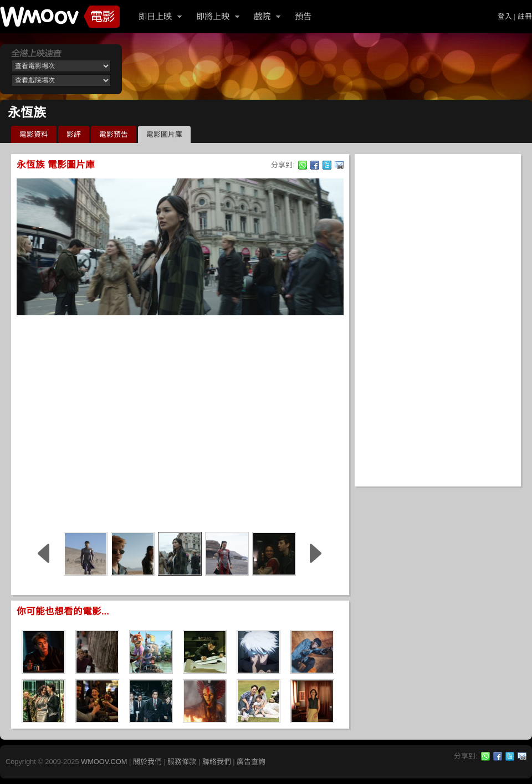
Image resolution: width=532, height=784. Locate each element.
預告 (303, 16)
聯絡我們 (217, 762)
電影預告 (114, 134)
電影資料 (34, 134)
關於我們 (147, 762)
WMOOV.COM (104, 762)
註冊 (525, 16)
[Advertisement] (104, 422)
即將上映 (213, 16)
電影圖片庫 (164, 134)
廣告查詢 (251, 762)
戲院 (262, 16)
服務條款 (182, 762)
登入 (505, 16)
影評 (74, 134)
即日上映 (155, 16)
